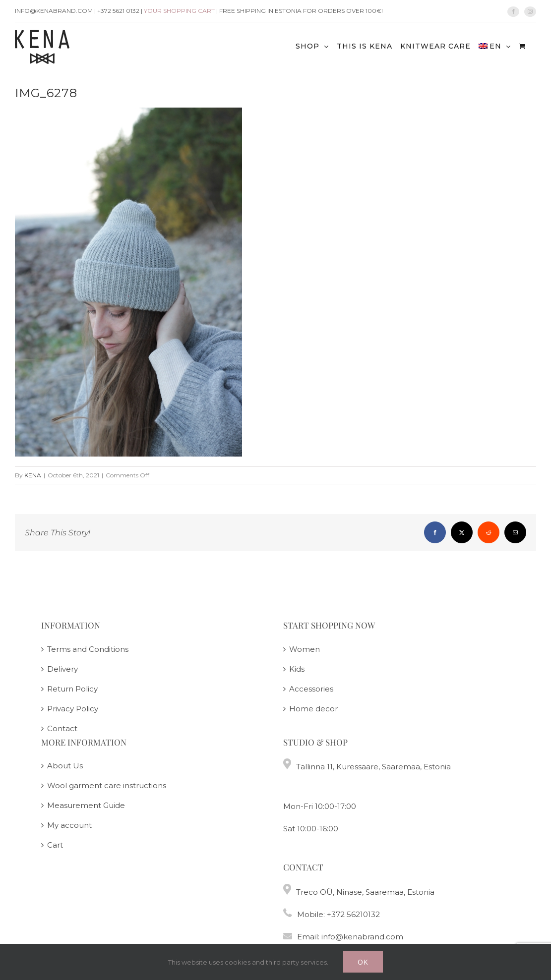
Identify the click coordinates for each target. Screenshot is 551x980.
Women (305, 649)
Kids (297, 669)
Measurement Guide (86, 805)
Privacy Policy (73, 709)
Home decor (313, 709)
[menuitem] (495, 46)
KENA (33, 475)
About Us (65, 766)
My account (69, 825)
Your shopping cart (179, 11)
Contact (62, 728)
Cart (55, 845)
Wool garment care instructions (107, 785)
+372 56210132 (353, 914)
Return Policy (72, 689)
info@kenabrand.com (362, 937)
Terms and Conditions (88, 649)
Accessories (311, 689)
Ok (363, 962)
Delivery (62, 669)
